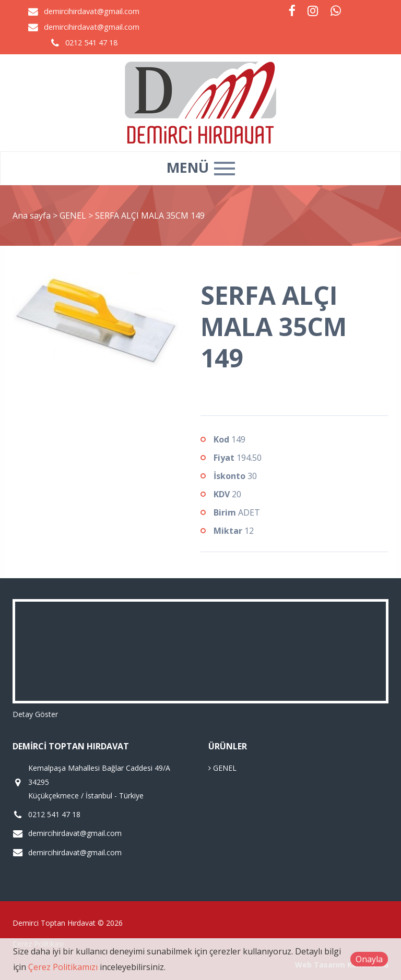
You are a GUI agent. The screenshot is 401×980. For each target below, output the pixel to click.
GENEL (74, 216)
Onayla (369, 959)
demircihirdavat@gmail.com (92, 11)
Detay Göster (35, 714)
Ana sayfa (32, 216)
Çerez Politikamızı (63, 967)
